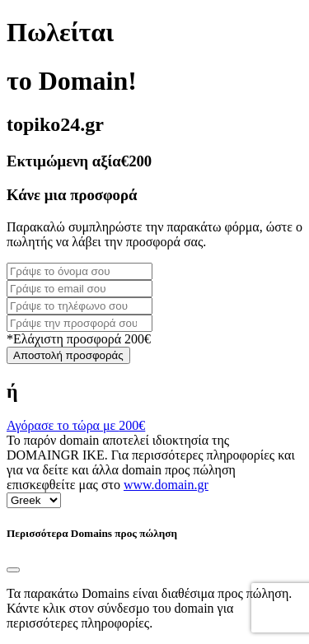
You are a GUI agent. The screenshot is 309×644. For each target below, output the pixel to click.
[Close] (13, 570)
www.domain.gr (166, 485)
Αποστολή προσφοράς (68, 355)
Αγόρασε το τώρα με (76, 425)
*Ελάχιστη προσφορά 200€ (79, 339)
